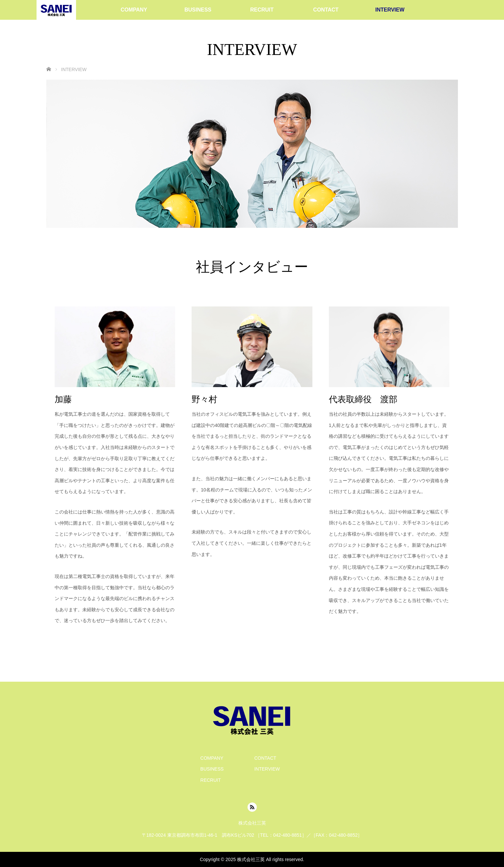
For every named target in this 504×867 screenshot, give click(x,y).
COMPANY (134, 10)
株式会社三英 (251, 859)
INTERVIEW (390, 10)
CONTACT (326, 10)
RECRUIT (262, 10)
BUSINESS (198, 10)
